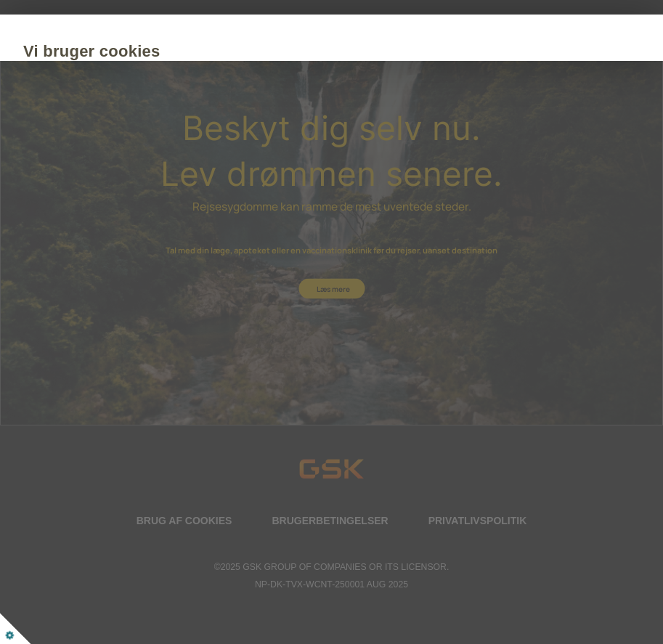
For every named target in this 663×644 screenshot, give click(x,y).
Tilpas (259, 215)
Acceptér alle (160, 215)
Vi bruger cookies (171, 51)
